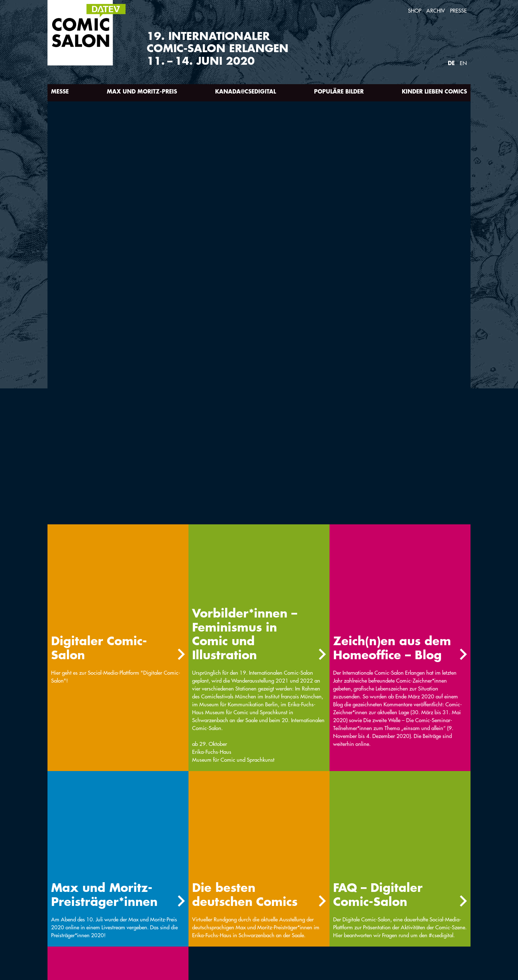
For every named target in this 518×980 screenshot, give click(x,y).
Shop (415, 11)
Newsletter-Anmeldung (85, 910)
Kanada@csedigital (246, 91)
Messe (60, 91)
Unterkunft (224, 898)
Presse (458, 11)
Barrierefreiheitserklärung (167, 922)
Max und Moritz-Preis (142, 91)
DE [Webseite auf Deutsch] (451, 63)
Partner (219, 910)
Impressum (300, 910)
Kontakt (141, 910)
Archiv (436, 11)
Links (293, 898)
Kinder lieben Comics (434, 91)
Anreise (140, 898)
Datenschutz (69, 922)
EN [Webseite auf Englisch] (463, 63)
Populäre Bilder (339, 91)
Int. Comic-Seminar (77, 898)
